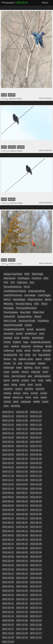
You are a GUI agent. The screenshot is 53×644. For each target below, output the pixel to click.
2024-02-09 (36, 459)
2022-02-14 (22, 599)
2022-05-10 (22, 544)
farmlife (36, 351)
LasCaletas (30, 295)
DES (46, 278)
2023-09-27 (22, 493)
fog (15, 359)
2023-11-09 (22, 480)
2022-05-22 (36, 535)
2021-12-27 (8, 629)
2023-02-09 (22, 514)
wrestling (15, 406)
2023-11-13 (36, 476)
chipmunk (26, 346)
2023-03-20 (36, 506)
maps (6, 372)
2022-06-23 (36, 523)
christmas (38, 346)
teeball (7, 397)
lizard (37, 368)
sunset (44, 393)
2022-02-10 (22, 604)
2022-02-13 (36, 599)
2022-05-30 (22, 535)
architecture (31, 334)
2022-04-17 (36, 548)
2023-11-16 (8, 476)
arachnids (9, 334)
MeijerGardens (35, 300)
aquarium (41, 329)
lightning (28, 368)
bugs (26, 342)
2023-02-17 (22, 510)
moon (45, 372)
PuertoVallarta (11, 312)
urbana (7, 402)
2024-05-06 (36, 455)
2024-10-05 (36, 433)
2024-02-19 (22, 459)
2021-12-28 (36, 625)
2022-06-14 (8, 531)
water (16, 402)
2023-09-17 (36, 497)
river (33, 380)
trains (28, 397)
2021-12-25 (36, 629)
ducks (19, 351)
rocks (41, 380)
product (25, 380)
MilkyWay (8, 304)
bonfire (7, 342)
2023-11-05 (36, 480)
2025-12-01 (8, 425)
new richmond (19, 376)
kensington (30, 363)
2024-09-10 (22, 442)
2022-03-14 (36, 569)
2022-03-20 (36, 561)
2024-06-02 (8, 455)
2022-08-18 (36, 518)
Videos (45, 3)
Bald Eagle (38, 274)
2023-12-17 (8, 472)
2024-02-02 (8, 467)
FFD (6, 283)
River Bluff (25, 312)
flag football (44, 355)
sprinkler (29, 389)
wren (6, 406)
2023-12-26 (36, 467)
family (28, 351)
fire (21, 355)
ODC (37, 304)
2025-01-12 (8, 433)
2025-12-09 (8, 421)
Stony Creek (10, 321)
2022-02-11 (8, 604)
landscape (9, 368)
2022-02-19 (8, 595)
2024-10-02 (8, 438)
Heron (27, 287)
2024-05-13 (22, 455)
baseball (8, 338)
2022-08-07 (22, 523)
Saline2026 (9, 317)
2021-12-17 (36, 633)
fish (35, 355)
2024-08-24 (8, 446)
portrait (16, 380)
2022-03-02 (8, 586)
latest (19, 368)
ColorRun (36, 278)
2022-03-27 (36, 557)
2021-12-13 (22, 638)
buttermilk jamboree (41, 342)
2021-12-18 (22, 633)
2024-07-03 (36, 446)
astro (42, 334)
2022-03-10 (22, 574)
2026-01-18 (36, 412)
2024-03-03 (8, 459)
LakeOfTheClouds (13, 295)
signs (6, 385)
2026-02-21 (8, 412)
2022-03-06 (36, 578)
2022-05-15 (36, 540)
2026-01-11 (22, 416)
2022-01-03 (36, 621)
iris (14, 363)
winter (45, 402)
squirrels (40, 389)
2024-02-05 (8, 463)
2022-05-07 (8, 548)
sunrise (34, 393)
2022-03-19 (8, 565)
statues (17, 393)
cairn (6, 346)
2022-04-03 (22, 552)
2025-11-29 (36, 425)
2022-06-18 (22, 527)
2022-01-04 (22, 621)
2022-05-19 (22, 540)
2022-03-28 (22, 557)
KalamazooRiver (37, 291)
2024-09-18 (22, 438)
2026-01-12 (8, 416)
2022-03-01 (22, 586)
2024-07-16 (22, 446)
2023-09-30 (8, 493)
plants (7, 380)
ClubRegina (23, 278)
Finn (32, 283)
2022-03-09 (36, 574)
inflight (47, 359)
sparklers (8, 389)
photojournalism (42, 376)
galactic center (26, 359)
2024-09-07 (36, 442)
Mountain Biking (24, 304)
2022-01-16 (8, 612)
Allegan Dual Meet (13, 274)
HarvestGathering (13, 287)
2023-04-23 (22, 506)
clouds (48, 346)
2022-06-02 (8, 535)
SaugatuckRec (25, 317)
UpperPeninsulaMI (13, 325)
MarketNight (19, 300)
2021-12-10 (8, 642)
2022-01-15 (22, 612)
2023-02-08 (36, 514)
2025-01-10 (22, 433)
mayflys (15, 372)
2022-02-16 (36, 595)
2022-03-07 (22, 578)
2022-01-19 (36, 608)
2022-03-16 (8, 569)
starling (7, 393)
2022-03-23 (22, 561)
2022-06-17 (36, 527)
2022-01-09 (22, 616)
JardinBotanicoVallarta (15, 291)
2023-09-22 (8, 497)
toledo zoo (18, 397)
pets (30, 376)
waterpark (26, 402)
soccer (38, 385)
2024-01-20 (22, 467)
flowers (7, 359)
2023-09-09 (36, 501)
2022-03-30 (36, 552)
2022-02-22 (36, 591)
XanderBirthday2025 (14, 329)
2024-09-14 (8, 442)
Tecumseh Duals (27, 321)
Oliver (44, 304)
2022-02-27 (36, 586)
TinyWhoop (43, 321)
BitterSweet (9, 278)
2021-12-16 (8, 638)
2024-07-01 (22, 450)
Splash (38, 317)
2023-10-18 (36, 484)
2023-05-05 (8, 506)
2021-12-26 (22, 629)
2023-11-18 (36, 472)
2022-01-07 (36, 616)
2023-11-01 (8, 484)
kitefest (42, 363)
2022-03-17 (36, 565)
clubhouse (9, 351)
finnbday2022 (10, 355)
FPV (13, 283)
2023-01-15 (8, 518)
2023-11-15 (22, 476)
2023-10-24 (22, 484)
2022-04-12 (8, 552)
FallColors (22, 283)
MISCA (7, 300)
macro (46, 368)
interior (7, 363)
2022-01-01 (8, 625)
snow (30, 385)
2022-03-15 (22, 569)
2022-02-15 (8, 599)
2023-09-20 (22, 497)
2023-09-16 (8, 501)
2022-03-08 (8, 578)
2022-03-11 (8, 574)
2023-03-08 (8, 510)
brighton (17, 342)
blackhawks (38, 338)
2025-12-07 (36, 421)
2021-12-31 (22, 625)
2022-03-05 (8, 582)
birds (17, 338)
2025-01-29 (36, 429)
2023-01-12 (22, 518)
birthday (26, 338)
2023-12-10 (22, 472)
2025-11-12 (22, 429)
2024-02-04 (22, 463)
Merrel (48, 300)
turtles (44, 397)
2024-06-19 (36, 450)
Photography (8, 3)
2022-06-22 (8, 527)
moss (6, 376)
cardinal (15, 346)
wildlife (37, 402)
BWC (27, 274)
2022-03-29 (8, 557)
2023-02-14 (36, 510)
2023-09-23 (36, 493)
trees (36, 397)
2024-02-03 (36, 463)
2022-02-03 (8, 608)
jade (20, 363)
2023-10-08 (22, 489)
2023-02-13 (8, 514)
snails (22, 385)
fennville (47, 351)
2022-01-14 (36, 612)
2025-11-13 (8, 429)
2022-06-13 (22, 531)
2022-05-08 (36, 544)
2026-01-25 (22, 412)
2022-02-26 (8, 591)
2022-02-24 (22, 591)
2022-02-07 (36, 604)
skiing (14, 385)
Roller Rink (38, 312)
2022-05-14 (8, 544)
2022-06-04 (36, 531)
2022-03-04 (22, 582)
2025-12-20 (36, 416)
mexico (25, 372)
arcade (19, 334)
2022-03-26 (8, 561)
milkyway (36, 372)
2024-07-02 (8, 450)
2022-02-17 (22, 595)
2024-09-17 (36, 438)
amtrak (30, 329)
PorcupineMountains (26, 308)
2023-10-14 (8, 489)
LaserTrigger (44, 295)
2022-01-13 (8, 616)
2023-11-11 (8, 480)
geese (39, 359)
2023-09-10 (22, 501)
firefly (28, 355)
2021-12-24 (8, 633)
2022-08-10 (8, 523)
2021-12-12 (36, 638)
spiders (19, 389)
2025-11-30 (22, 425)
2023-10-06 (36, 489)
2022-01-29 (22, 608)
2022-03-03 (36, 582)
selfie (48, 380)
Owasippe (9, 308)
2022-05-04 (22, 548)
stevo (26, 393)
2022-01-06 (8, 621)
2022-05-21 (8, 540)
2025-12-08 (22, 421)
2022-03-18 (22, 565)
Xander (28, 325)
